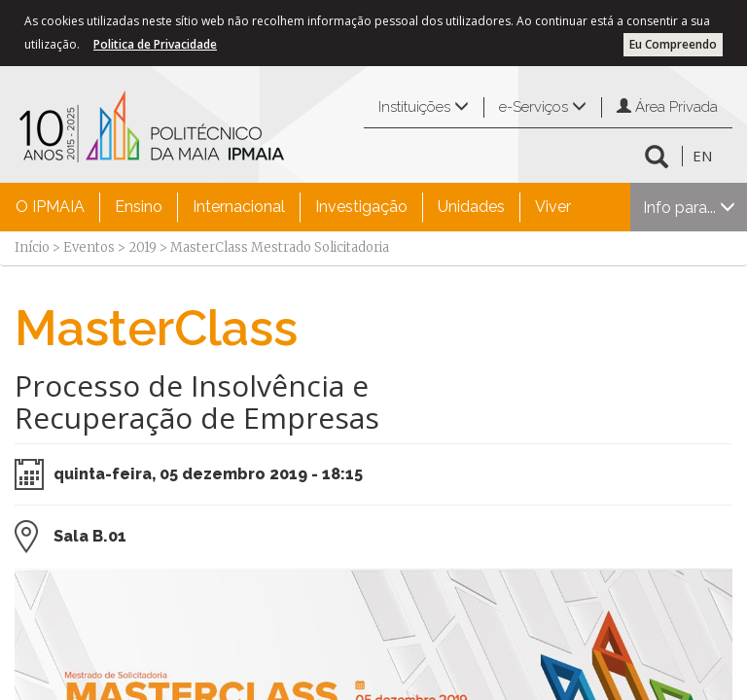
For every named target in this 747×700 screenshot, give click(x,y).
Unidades (471, 207)
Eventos (89, 247)
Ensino (139, 207)
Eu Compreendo (673, 44)
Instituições (424, 107)
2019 (142, 247)
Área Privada (667, 107)
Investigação (361, 207)
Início (32, 247)
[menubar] (293, 207)
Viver (553, 207)
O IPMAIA (50, 207)
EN (702, 156)
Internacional (239, 207)
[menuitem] (50, 207)
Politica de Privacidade (155, 44)
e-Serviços (543, 107)
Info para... (689, 208)
